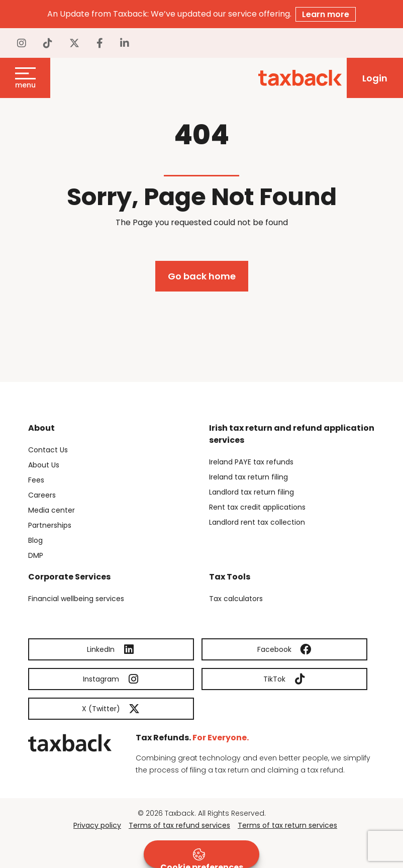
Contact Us (48, 450)
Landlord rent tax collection (257, 522)
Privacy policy (97, 825)
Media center (52, 510)
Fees (36, 480)
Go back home (202, 276)
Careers (42, 495)
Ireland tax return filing (248, 477)
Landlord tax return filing (251, 492)
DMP (36, 555)
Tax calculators (236, 599)
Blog (35, 540)
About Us (44, 465)
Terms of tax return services (287, 825)
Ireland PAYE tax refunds (251, 462)
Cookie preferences (202, 858)
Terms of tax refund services (179, 825)
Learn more (326, 14)
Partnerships (50, 525)
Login (375, 78)
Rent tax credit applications (257, 507)
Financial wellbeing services (76, 599)
